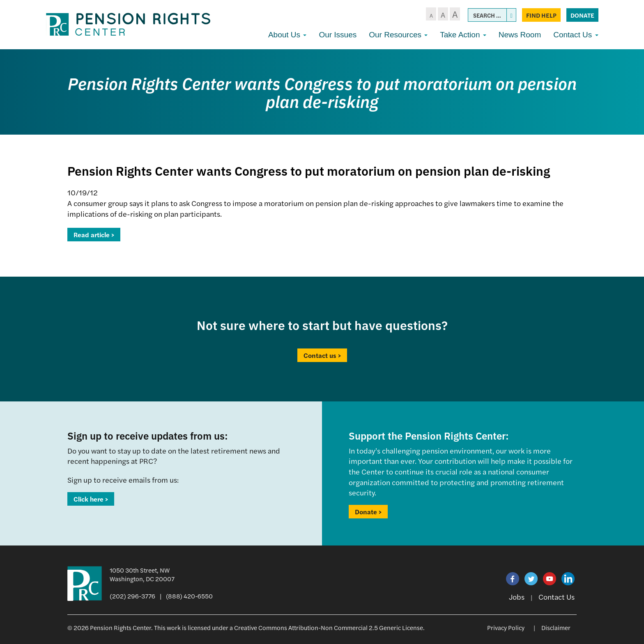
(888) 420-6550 (189, 596)
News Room (520, 35)
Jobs (517, 597)
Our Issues (338, 35)
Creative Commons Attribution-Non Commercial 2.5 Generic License (329, 627)
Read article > (94, 235)
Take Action (463, 35)
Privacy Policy (506, 627)
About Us (287, 35)
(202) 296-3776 (132, 596)
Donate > (368, 512)
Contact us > (322, 355)
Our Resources (398, 35)
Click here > (91, 499)
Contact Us (576, 35)
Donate (582, 15)
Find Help (541, 15)
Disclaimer (556, 627)
